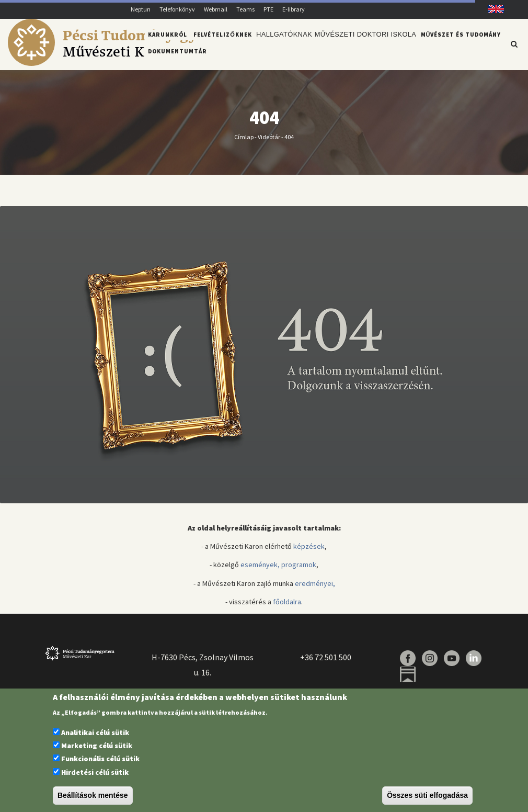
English (492, 9)
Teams (245, 9)
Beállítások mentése (93, 795)
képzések (309, 552)
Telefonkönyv (177, 9)
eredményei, (315, 589)
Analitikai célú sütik (95, 732)
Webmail (216, 9)
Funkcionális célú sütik (100, 759)
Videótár (269, 143)
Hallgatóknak (283, 43)
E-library (294, 9)
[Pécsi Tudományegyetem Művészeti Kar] (118, 63)
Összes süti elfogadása (427, 795)
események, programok (278, 571)
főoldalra (287, 607)
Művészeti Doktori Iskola (360, 43)
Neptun (141, 9)
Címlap (244, 143)
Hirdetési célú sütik (95, 772)
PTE (268, 9)
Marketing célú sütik (97, 746)
